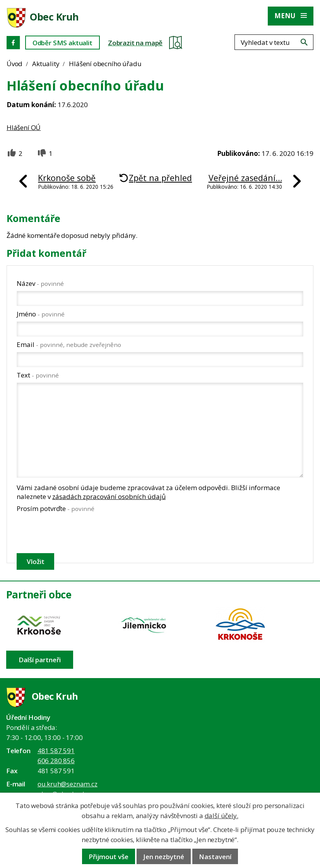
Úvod (15, 64)
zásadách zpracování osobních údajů (109, 496)
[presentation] (75, 533)
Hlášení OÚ (24, 127)
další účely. (222, 816)
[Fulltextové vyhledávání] (274, 42)
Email (69, 344)
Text (38, 375)
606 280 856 (56, 761)
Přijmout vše (109, 857)
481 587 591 (56, 751)
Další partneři (40, 660)
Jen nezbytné (164, 857)
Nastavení (215, 857)
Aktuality (46, 64)
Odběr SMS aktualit (62, 43)
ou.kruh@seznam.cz (68, 784)
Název (40, 283)
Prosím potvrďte (56, 508)
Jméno (41, 314)
